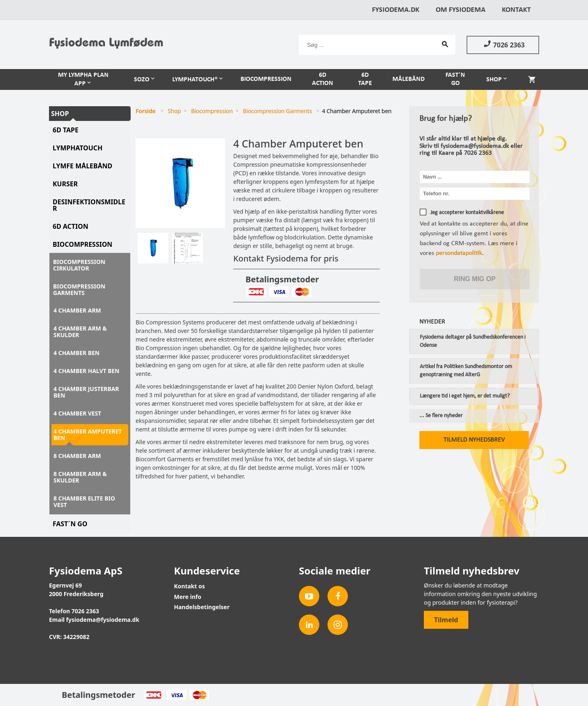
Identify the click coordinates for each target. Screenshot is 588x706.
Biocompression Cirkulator (79, 265)
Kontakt (516, 10)
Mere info (188, 597)
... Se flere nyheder (441, 416)
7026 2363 (503, 45)
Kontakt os (189, 586)
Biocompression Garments (79, 289)
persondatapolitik (459, 253)
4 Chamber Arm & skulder (80, 332)
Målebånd (409, 79)
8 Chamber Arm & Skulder (80, 477)
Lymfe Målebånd (82, 166)
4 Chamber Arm (77, 310)
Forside (146, 111)
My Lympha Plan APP (83, 79)
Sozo (142, 80)
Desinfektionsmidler (89, 205)
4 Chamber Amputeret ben (88, 435)
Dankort (256, 292)
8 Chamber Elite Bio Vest (84, 502)
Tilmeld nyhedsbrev (474, 440)
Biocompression (266, 79)
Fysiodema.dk (396, 10)
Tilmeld (446, 620)
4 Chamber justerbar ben (86, 392)
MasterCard (302, 292)
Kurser (65, 184)
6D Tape (365, 79)
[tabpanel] (180, 183)
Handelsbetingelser (202, 607)
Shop (494, 80)
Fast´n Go (455, 79)
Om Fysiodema (461, 10)
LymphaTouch (78, 148)
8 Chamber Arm (77, 456)
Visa (279, 292)
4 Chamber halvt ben (87, 371)
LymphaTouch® (195, 80)
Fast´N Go (70, 524)
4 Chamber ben (77, 353)
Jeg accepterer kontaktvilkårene (467, 213)
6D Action (323, 79)
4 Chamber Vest (77, 413)
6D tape (66, 130)
